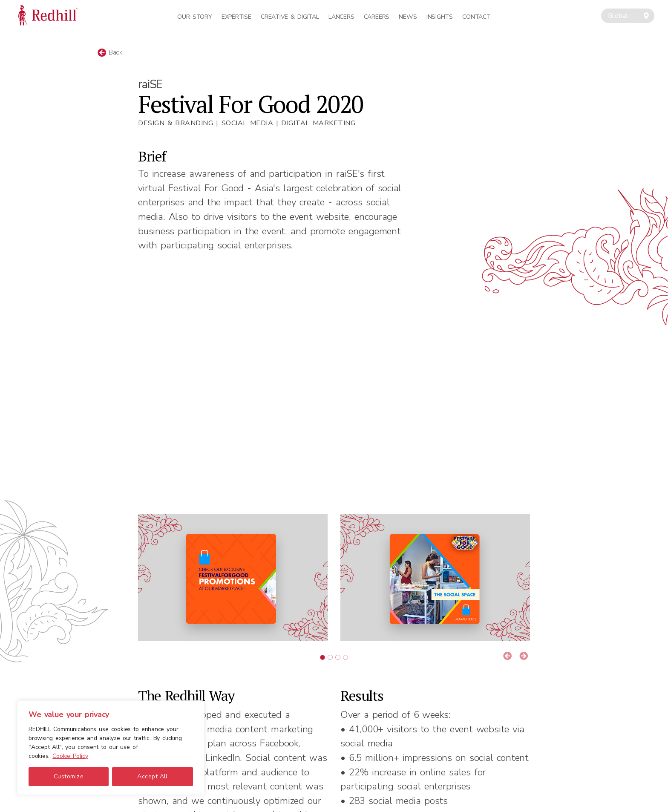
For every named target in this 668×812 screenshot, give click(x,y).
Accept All (153, 776)
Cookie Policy (70, 756)
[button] (508, 657)
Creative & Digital (290, 17)
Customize (69, 776)
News (408, 17)
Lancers (341, 17)
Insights (440, 17)
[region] (111, 748)
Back (110, 52)
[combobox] (628, 16)
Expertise (236, 17)
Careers (377, 17)
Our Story (194, 17)
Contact (476, 17)
